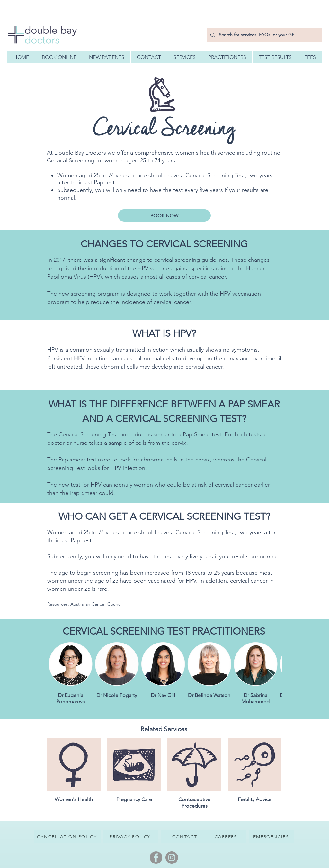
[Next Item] (271, 676)
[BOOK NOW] (164, 215)
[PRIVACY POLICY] (131, 837)
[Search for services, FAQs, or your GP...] (264, 35)
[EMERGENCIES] (272, 837)
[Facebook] (156, 858)
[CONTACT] (185, 837)
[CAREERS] (227, 837)
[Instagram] (172, 858)
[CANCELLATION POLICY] (67, 837)
